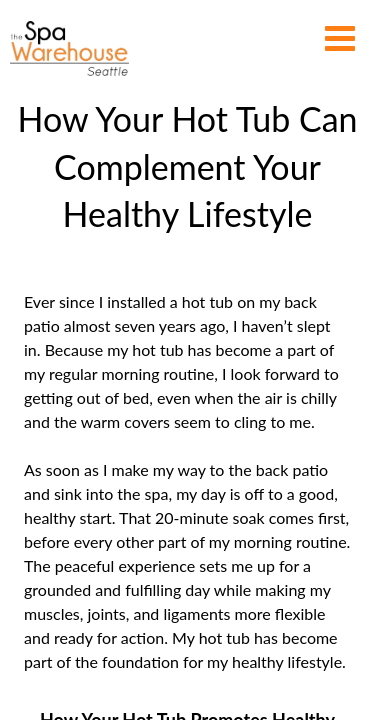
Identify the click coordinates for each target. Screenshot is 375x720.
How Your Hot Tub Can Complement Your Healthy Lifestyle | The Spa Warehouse (69, 48)
